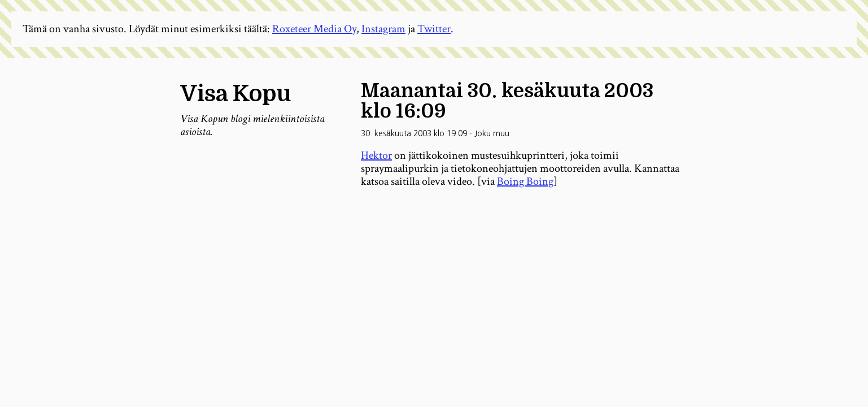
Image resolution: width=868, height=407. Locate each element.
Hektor (376, 155)
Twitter (434, 29)
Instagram (383, 29)
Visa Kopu (235, 94)
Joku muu (492, 133)
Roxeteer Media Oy (314, 29)
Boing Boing (525, 181)
